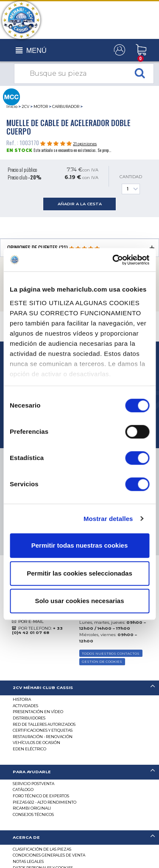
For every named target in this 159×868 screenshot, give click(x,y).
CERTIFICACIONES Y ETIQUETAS (43, 730)
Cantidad (131, 184)
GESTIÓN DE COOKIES (102, 661)
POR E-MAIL (31, 621)
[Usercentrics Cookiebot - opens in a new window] (113, 260)
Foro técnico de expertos (41, 796)
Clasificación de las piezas (42, 849)
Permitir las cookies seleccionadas (79, 573)
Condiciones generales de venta (49, 855)
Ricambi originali (32, 808)
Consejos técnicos (33, 814)
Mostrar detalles (108, 519)
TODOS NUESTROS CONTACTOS (111, 653)
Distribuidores (29, 718)
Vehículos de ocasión (36, 743)
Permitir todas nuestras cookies (80, 545)
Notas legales (28, 861)
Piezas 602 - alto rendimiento (45, 802)
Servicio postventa (33, 784)
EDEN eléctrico (29, 749)
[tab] (79, 688)
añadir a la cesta (80, 204)
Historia (22, 699)
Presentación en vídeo (38, 712)
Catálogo (23, 789)
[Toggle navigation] (31, 51)
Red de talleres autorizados (44, 724)
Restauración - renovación (43, 737)
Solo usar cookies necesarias (79, 601)
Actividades (25, 706)
